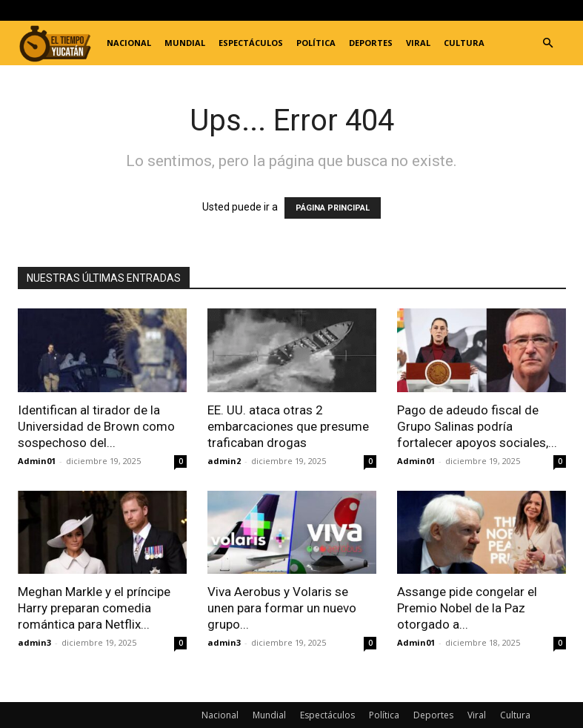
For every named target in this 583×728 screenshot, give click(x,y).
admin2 (224, 461)
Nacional (129, 43)
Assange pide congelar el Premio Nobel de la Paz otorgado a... (467, 608)
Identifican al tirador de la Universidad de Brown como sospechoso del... (96, 426)
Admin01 (37, 461)
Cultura (464, 43)
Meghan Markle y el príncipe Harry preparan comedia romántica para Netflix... (94, 608)
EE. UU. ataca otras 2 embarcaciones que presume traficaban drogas (288, 426)
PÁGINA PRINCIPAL (333, 208)
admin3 (34, 642)
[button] (548, 43)
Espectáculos (251, 43)
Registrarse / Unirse (190, 10)
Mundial (185, 43)
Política (316, 43)
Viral (418, 43)
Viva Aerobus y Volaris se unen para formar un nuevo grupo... (282, 608)
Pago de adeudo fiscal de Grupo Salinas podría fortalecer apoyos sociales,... (477, 426)
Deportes (371, 43)
